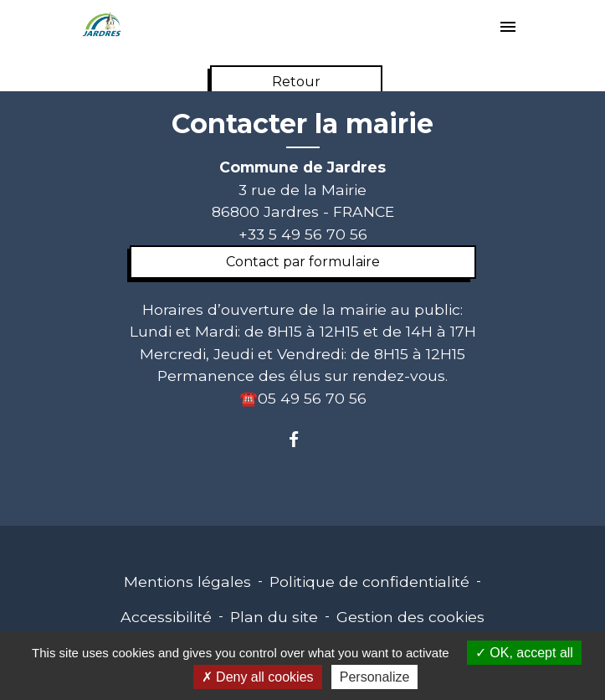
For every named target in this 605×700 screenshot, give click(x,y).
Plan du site (274, 617)
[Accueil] (102, 25)
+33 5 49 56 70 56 (303, 234)
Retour (296, 82)
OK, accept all (524, 653)
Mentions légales (187, 582)
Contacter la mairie (302, 124)
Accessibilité (166, 617)
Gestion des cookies (410, 617)
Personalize (375, 677)
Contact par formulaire (303, 262)
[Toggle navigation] (508, 28)
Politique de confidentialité (369, 582)
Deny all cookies (258, 677)
